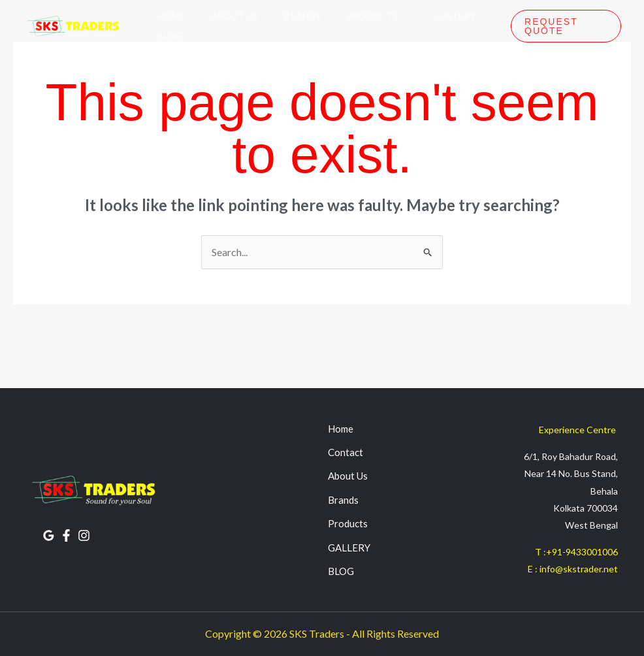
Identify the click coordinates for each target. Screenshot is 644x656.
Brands (302, 16)
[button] (566, 26)
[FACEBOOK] (66, 535)
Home (171, 16)
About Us (234, 16)
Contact (346, 452)
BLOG (341, 571)
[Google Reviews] (49, 535)
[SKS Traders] (72, 26)
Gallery (456, 16)
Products (378, 16)
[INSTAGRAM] (84, 535)
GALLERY (349, 548)
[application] (404, 16)
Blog (170, 36)
